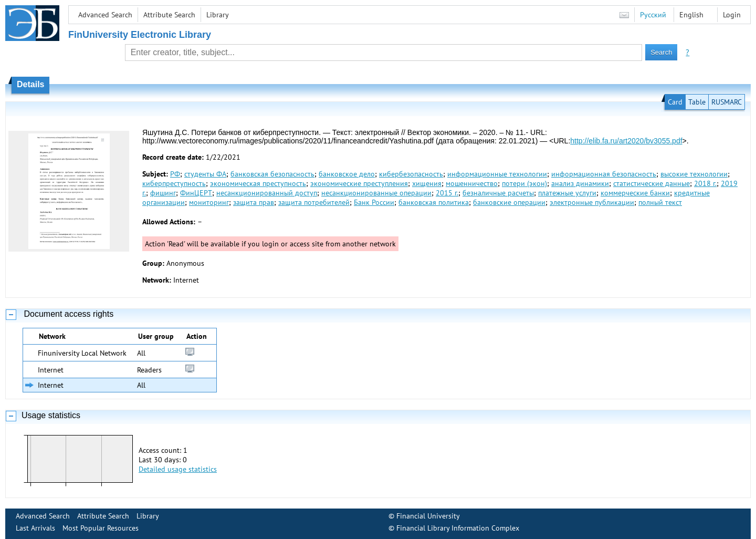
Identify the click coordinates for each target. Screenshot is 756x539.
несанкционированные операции (376, 193)
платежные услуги (567, 193)
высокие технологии (694, 174)
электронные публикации (592, 202)
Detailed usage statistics (178, 469)
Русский (653, 15)
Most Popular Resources (101, 528)
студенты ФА (205, 174)
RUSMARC (727, 102)
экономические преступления (359, 183)
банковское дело (347, 174)
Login (732, 15)
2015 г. (447, 193)
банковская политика (434, 202)
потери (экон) (524, 183)
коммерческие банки (635, 193)
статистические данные (652, 183)
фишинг (163, 193)
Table (697, 102)
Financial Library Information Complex (458, 528)
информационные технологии (497, 174)
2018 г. (705, 183)
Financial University (428, 516)
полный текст (660, 202)
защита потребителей (314, 202)
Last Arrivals (35, 528)
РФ (175, 174)
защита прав (254, 202)
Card (675, 102)
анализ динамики (580, 183)
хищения (427, 183)
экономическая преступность (258, 183)
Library (218, 15)
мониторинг (209, 202)
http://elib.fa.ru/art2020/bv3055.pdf (626, 141)
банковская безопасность (272, 174)
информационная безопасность (604, 174)
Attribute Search (169, 15)
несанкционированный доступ (267, 193)
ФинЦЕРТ (196, 193)
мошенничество (472, 183)
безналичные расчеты (498, 193)
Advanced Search (105, 15)
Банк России (374, 202)
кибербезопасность (411, 174)
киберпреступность (174, 183)
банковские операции (509, 202)
